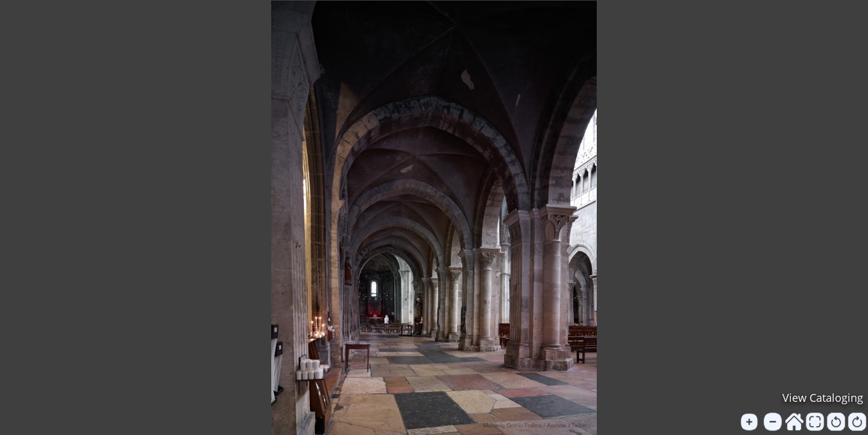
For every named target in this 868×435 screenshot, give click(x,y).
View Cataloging (823, 398)
